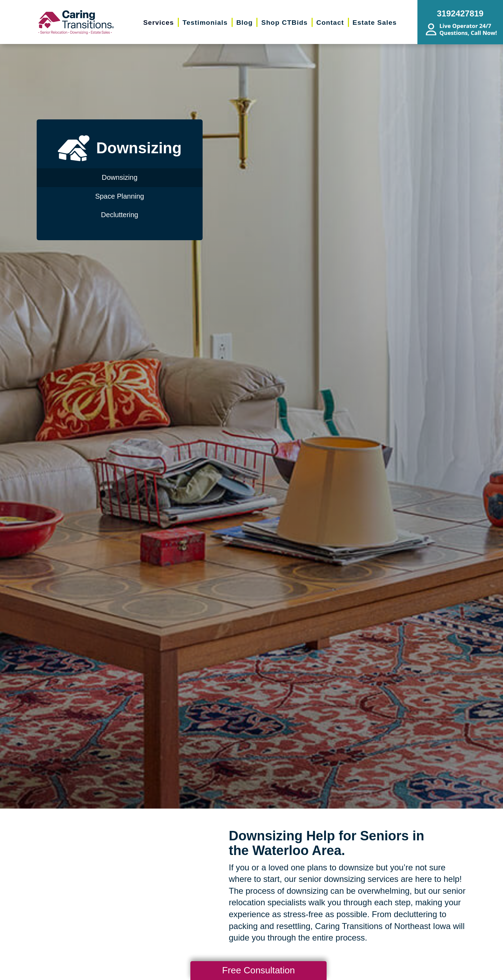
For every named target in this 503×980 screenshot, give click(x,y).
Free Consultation (258, 970)
